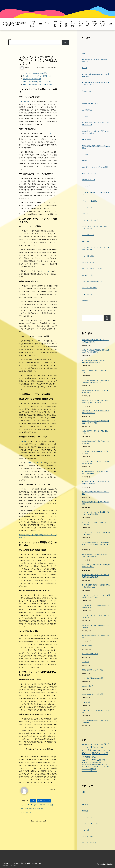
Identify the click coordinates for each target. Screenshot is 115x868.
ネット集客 (88, 24)
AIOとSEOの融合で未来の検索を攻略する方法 (96, 371)
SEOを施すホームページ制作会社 (93, 694)
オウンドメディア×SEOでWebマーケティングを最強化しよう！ (96, 523)
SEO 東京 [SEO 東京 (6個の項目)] (97, 750)
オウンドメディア (94, 24)
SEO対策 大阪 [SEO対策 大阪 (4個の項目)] (87, 762)
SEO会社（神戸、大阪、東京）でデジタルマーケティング (96, 124)
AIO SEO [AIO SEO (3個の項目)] (87, 744)
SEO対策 (23, 441)
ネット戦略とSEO (88, 235)
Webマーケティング (89, 180)
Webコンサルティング (90, 173)
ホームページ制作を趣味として (92, 281)
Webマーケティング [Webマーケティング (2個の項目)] (97, 763)
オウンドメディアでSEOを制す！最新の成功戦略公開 (96, 616)
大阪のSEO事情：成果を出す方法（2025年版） (95, 432)
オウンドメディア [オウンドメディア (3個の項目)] (86, 765)
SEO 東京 (33, 809)
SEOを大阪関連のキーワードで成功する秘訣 (96, 637)
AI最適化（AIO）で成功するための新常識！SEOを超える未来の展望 (95, 402)
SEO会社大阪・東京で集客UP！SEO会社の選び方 (96, 147)
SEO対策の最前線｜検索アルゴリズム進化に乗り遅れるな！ (96, 392)
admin (53, 790)
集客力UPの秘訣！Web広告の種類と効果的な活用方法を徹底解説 (96, 351)
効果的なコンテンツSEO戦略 (32, 79)
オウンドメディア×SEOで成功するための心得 (38, 85)
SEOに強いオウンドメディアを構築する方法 (37, 76)
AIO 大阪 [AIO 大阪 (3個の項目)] (94, 744)
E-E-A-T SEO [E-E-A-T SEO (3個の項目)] (85, 748)
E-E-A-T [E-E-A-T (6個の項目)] (107, 744)
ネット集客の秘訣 (88, 256)
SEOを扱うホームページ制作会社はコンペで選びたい (96, 627)
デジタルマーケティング (103, 24)
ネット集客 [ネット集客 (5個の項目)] (85, 767)
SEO (41, 24)
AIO (111, 24)
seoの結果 (86, 662)
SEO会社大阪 (87, 140)
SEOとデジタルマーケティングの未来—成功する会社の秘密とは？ (96, 576)
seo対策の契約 (87, 646)
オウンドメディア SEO (35, 463)
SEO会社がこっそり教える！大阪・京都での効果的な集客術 (96, 132)
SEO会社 (56, 24)
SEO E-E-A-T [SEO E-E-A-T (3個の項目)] (99, 748)
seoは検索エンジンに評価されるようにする (96, 711)
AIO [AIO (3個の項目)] (83, 744)
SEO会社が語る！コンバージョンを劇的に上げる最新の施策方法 (96, 556)
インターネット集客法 (89, 201)
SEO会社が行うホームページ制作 (93, 670)
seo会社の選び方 (88, 686)
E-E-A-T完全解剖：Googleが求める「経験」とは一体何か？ (95, 473)
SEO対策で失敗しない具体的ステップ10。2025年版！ (96, 452)
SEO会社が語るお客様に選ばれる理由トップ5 (96, 493)
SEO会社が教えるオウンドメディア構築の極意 (96, 503)
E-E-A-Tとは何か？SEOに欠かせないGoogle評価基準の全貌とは (94, 361)
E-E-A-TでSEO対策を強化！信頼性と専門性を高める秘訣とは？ (96, 586)
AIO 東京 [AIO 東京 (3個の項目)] (100, 744)
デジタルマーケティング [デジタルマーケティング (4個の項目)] (100, 764)
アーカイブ (86, 186)
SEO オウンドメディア (37, 805)
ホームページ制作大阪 (89, 288)
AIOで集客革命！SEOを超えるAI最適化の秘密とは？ (96, 60)
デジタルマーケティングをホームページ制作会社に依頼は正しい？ (96, 596)
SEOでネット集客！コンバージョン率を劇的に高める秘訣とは (96, 462)
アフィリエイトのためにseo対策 (93, 678)
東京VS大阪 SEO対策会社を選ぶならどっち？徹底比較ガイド (95, 341)
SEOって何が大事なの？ (90, 654)
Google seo (87, 91)
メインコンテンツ (88, 294)
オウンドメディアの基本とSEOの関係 (35, 73)
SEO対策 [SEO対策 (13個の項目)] (101, 760)
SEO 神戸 (41, 809)
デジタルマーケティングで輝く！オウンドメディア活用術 (96, 227)
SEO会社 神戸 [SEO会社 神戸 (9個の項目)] (89, 760)
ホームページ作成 (73, 24)
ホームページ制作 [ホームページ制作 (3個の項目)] (105, 767)
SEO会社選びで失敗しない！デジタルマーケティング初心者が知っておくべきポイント (96, 544)
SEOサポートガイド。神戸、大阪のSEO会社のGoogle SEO (14, 24)
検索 (10, 39)
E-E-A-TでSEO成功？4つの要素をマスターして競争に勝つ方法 (96, 84)
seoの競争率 (86, 702)
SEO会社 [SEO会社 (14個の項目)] (86, 753)
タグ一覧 (85, 214)
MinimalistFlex (107, 864)
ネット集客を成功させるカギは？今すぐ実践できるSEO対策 (96, 566)
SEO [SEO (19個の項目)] (92, 747)
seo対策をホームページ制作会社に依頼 (95, 167)
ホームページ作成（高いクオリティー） (95, 269)
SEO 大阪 (25, 809)
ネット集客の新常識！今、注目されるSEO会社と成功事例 (96, 249)
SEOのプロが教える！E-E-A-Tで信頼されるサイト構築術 (96, 533)
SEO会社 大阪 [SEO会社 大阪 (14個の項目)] (100, 753)
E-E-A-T (85, 68)
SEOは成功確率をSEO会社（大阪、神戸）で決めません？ (96, 721)
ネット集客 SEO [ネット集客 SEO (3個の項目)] (95, 767)
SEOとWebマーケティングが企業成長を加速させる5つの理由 (96, 483)
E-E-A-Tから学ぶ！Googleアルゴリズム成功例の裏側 (96, 75)
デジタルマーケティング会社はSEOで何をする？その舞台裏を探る (96, 513)
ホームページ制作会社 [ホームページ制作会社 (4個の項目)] (89, 769)
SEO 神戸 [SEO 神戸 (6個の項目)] (106, 750)
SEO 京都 (50, 805)
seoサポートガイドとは (33, 24)
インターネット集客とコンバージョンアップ (96, 194)
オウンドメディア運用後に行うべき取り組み (37, 82)
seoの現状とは (87, 110)
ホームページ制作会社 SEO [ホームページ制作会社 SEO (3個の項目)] (89, 771)
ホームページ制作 (81, 24)
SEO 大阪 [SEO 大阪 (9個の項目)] (87, 750)
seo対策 (67, 24)
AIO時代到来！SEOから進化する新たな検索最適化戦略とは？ (96, 412)
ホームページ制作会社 (89, 843)
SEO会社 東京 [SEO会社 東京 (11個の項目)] (89, 757)
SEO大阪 (61, 24)
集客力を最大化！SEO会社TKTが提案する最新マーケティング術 (96, 422)
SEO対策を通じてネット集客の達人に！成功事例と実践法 (96, 606)
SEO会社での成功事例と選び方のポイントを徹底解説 (96, 442)
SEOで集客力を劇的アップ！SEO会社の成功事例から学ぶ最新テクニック (96, 381)
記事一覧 (85, 301)
